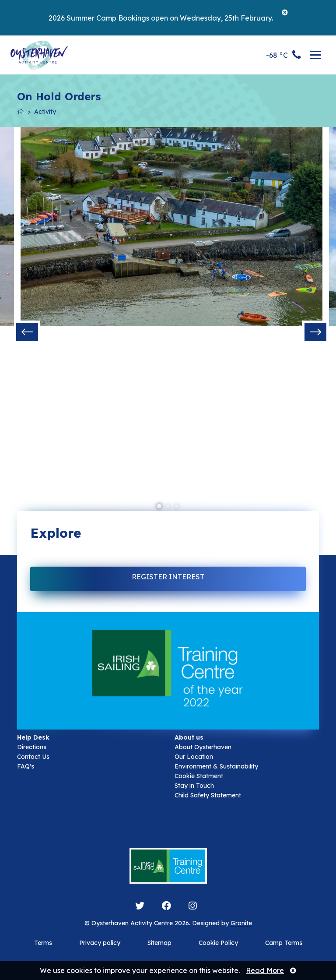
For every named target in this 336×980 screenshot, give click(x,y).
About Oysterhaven (203, 747)
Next (315, 332)
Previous (27, 332)
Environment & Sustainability (216, 766)
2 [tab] (168, 507)
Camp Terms (284, 943)
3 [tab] (177, 507)
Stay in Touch (194, 786)
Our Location (194, 757)
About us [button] (189, 737)
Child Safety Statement (208, 795)
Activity (45, 112)
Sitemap (159, 943)
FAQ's (26, 766)
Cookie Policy (218, 943)
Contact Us (33, 757)
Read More (265, 970)
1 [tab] (159, 507)
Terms (43, 943)
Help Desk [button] (33, 737)
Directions (32, 747)
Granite (241, 923)
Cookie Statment (199, 776)
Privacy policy (100, 943)
